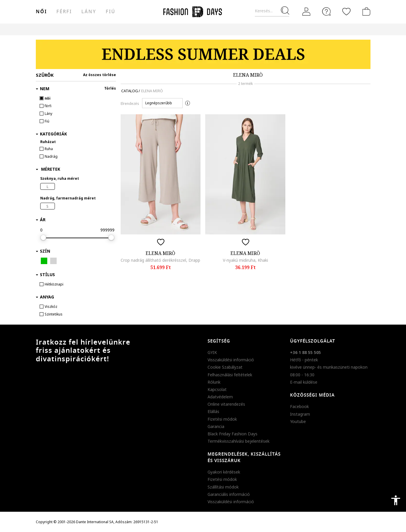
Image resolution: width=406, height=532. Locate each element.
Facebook (299, 406)
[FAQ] (326, 11)
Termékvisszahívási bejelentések (239, 441)
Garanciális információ (229, 494)
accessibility (396, 500)
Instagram (300, 414)
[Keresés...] (272, 11)
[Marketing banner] (203, 54)
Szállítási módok (223, 487)
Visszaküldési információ (231, 360)
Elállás (213, 411)
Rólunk (214, 382)
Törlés (110, 88)
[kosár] (365, 11)
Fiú (111, 12)
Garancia (216, 426)
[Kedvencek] (346, 11)
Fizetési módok (222, 419)
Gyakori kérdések (224, 472)
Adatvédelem (220, 397)
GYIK (212, 352)
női (41, 12)
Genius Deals (236, 29)
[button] (162, 103)
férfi (64, 12)
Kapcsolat (217, 389)
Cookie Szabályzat (225, 367)
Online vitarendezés (226, 404)
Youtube (298, 421)
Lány (89, 12)
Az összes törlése (100, 75)
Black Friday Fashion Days (233, 434)
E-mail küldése (304, 382)
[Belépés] (306, 12)
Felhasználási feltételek (230, 375)
